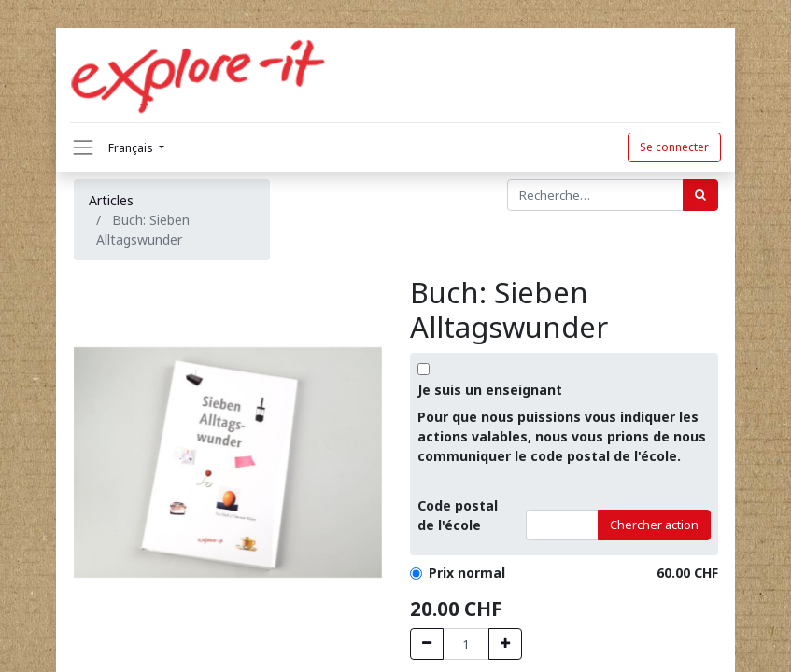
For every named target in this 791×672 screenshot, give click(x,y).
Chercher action (654, 525)
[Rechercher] (700, 195)
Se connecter (674, 147)
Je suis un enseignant (490, 390)
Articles (111, 200)
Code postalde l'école (458, 515)
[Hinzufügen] (505, 644)
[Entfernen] (427, 644)
